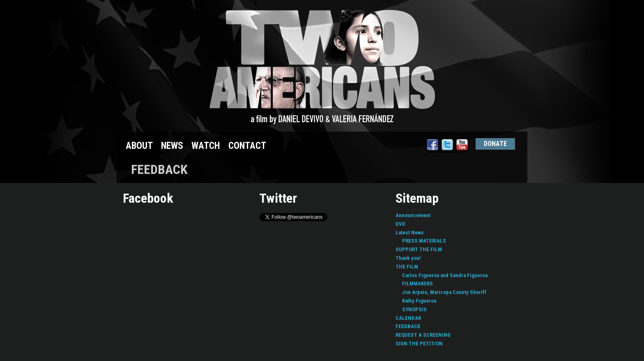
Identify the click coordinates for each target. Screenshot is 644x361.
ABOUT (139, 146)
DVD (400, 224)
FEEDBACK (408, 326)
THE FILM (407, 267)
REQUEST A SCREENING (423, 335)
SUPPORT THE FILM (419, 249)
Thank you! (408, 258)
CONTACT (247, 146)
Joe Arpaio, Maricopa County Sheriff (444, 292)
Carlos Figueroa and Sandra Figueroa (445, 275)
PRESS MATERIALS (424, 241)
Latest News (410, 233)
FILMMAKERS (417, 283)
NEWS (172, 146)
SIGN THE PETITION (419, 344)
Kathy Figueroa (419, 301)
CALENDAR (408, 318)
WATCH (206, 146)
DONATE (495, 144)
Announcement (413, 215)
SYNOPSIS (414, 309)
